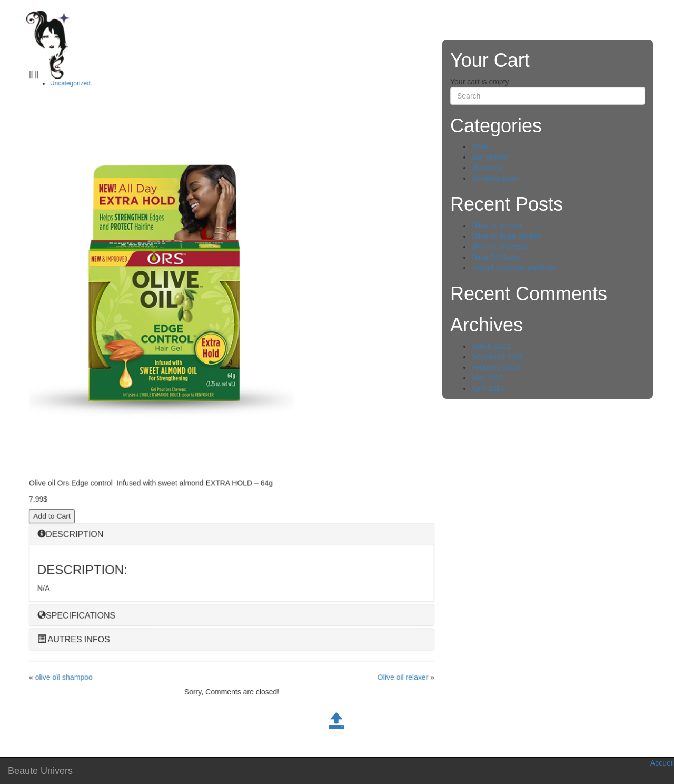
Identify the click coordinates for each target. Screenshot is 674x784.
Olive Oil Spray (496, 257)
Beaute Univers (40, 771)
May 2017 (487, 378)
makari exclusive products (514, 268)
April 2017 (488, 388)
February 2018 (495, 367)
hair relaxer (490, 157)
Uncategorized (70, 85)
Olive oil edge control (506, 236)
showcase (488, 168)
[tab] (232, 535)
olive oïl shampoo (64, 678)
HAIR (480, 146)
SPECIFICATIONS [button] (76, 616)
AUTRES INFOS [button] (74, 640)
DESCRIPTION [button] (70, 535)
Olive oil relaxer (403, 678)
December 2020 (498, 357)
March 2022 (491, 346)
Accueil (662, 763)
